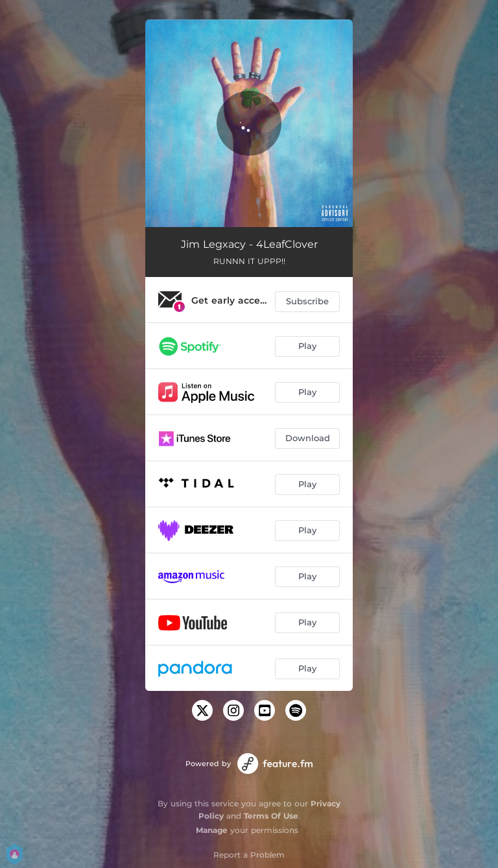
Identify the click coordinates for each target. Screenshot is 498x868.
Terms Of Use (271, 816)
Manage (212, 830)
